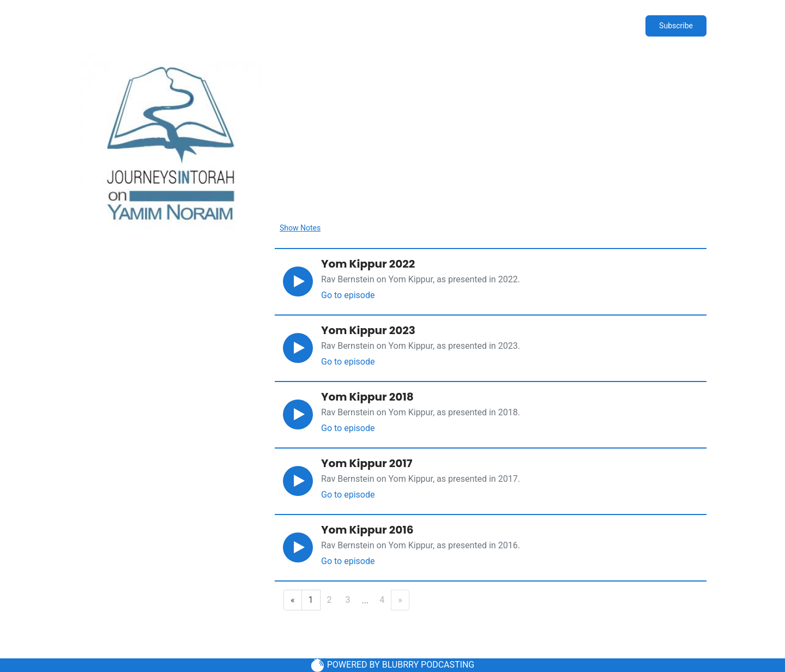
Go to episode (348, 295)
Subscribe (676, 26)
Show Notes (300, 228)
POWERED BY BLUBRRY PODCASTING (393, 665)
